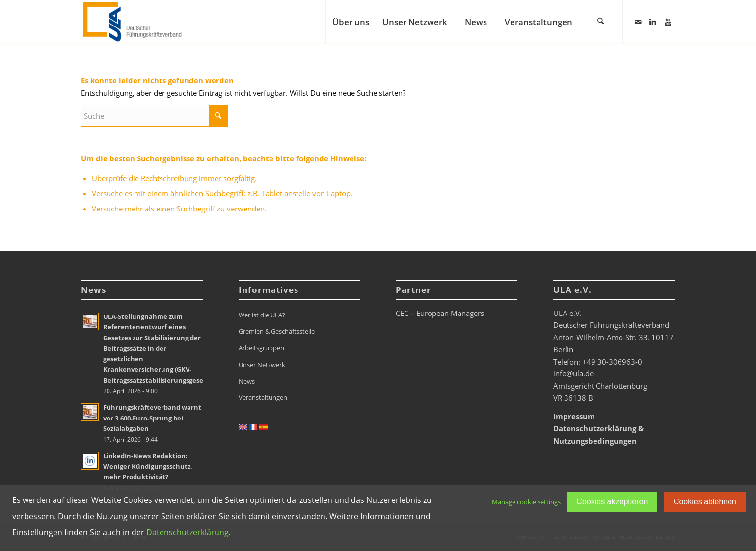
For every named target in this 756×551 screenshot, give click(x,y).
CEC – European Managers (440, 313)
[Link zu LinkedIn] (653, 22)
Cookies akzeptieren (612, 502)
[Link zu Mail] (638, 22)
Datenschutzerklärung (188, 532)
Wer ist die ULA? (262, 315)
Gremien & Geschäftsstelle (277, 331)
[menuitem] (351, 22)
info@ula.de (573, 373)
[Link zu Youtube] (668, 22)
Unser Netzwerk (262, 365)
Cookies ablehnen (705, 502)
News (247, 381)
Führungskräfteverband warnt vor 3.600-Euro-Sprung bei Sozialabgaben (152, 418)
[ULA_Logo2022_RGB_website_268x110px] (134, 22)
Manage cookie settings (526, 502)
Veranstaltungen (263, 397)
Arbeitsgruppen (261, 348)
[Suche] (601, 22)
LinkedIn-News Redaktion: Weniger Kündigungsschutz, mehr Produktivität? (148, 466)
